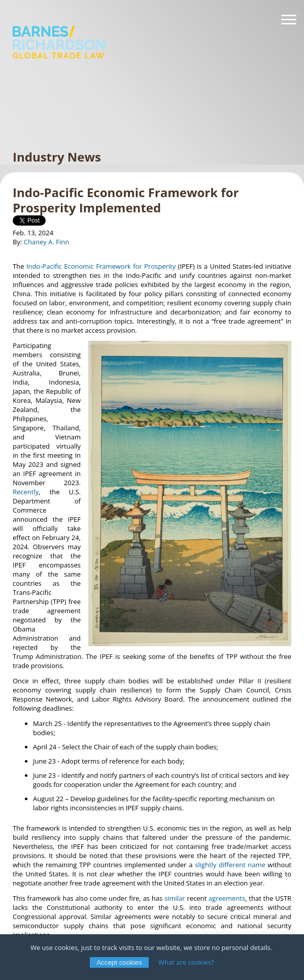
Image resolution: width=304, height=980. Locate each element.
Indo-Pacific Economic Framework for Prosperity (101, 266)
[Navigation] (289, 20)
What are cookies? (186, 962)
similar (175, 898)
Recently (26, 492)
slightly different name (230, 865)
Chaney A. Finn (47, 242)
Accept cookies (119, 962)
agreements (227, 898)
